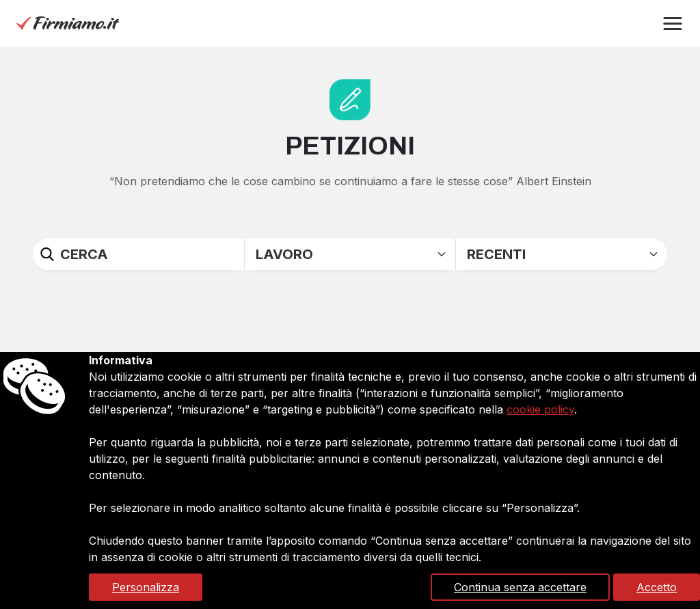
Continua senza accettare (520, 587)
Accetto (657, 587)
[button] (673, 24)
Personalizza (146, 587)
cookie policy (540, 409)
